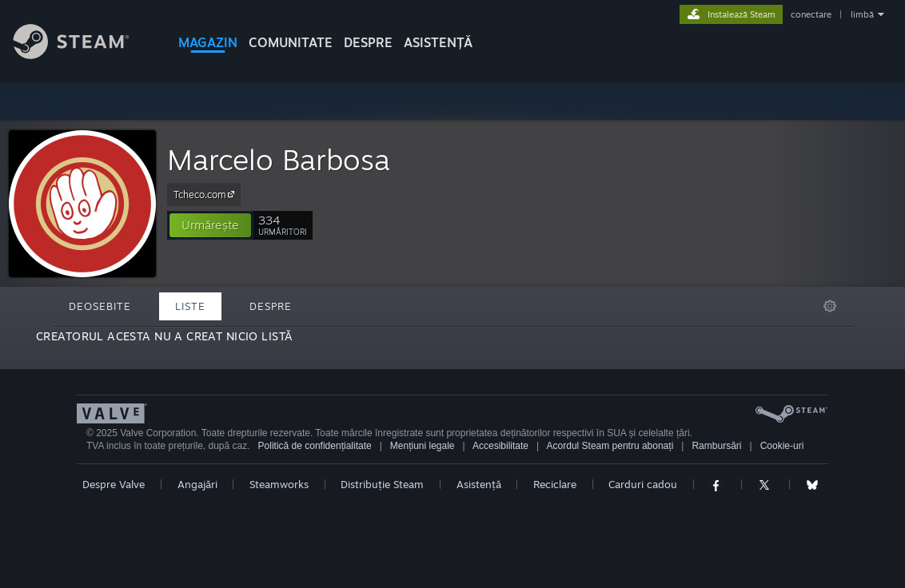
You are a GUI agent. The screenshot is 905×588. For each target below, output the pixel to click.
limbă (862, 14)
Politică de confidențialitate (315, 446)
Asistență (479, 484)
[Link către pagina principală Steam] (83, 55)
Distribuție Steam (382, 484)
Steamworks (279, 484)
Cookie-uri (782, 446)
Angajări (197, 484)
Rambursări (716, 446)
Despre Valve (114, 484)
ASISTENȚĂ (438, 42)
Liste (190, 306)
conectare (811, 14)
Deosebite (100, 306)
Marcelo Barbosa (279, 159)
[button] (210, 225)
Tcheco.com (206, 194)
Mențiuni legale (423, 446)
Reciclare (555, 484)
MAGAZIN (208, 42)
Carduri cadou (643, 484)
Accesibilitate (500, 446)
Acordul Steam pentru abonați (610, 446)
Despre (368, 42)
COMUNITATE (291, 42)
